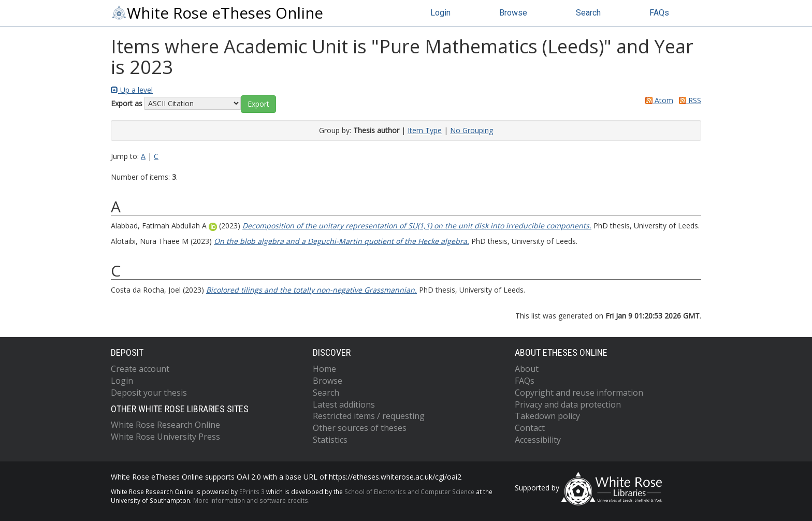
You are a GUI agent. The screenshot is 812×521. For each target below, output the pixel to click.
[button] (258, 104)
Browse (513, 13)
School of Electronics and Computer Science (409, 491)
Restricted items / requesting (369, 416)
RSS (688, 100)
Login (440, 13)
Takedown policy (547, 416)
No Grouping (472, 130)
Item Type (425, 130)
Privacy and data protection (568, 404)
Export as (127, 103)
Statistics (330, 440)
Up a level (132, 90)
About (527, 369)
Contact (530, 428)
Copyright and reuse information (579, 393)
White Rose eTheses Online (217, 13)
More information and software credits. (251, 500)
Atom (657, 100)
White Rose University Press (165, 437)
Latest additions (344, 404)
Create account (140, 369)
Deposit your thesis (149, 393)
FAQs (659, 13)
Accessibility (538, 440)
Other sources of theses (360, 428)
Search (588, 13)
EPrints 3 (252, 491)
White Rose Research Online (165, 425)
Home (324, 369)
